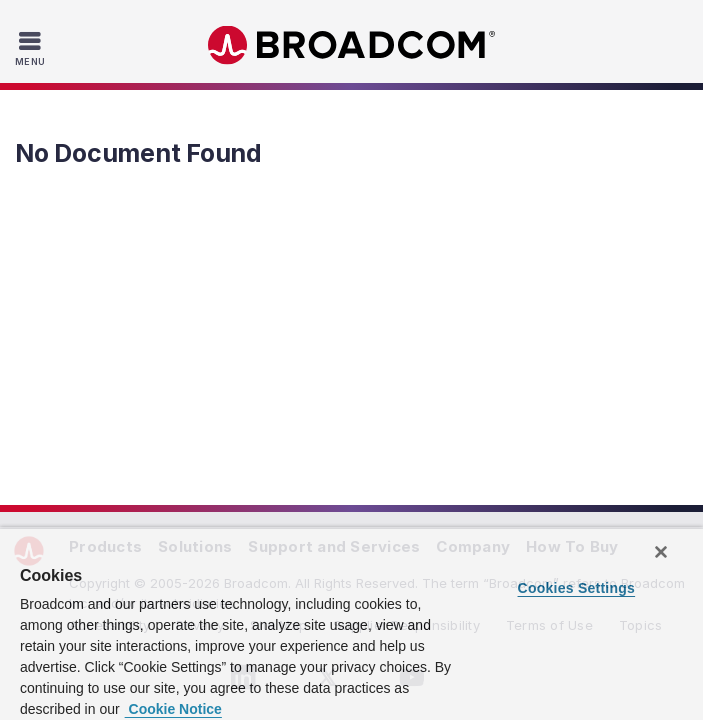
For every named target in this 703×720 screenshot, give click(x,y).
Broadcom (352, 45)
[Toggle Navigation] (32, 48)
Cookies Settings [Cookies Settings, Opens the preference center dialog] (577, 588)
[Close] (661, 552)
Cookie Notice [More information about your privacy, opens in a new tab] (173, 709)
